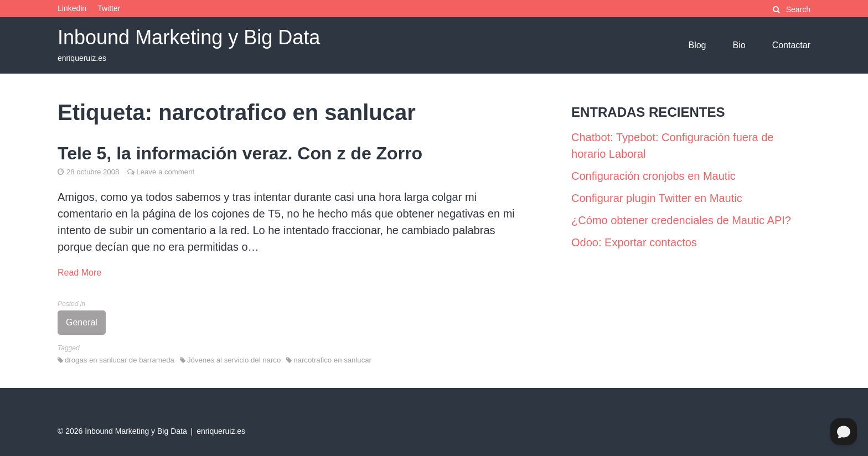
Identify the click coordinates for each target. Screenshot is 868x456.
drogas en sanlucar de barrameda (120, 360)
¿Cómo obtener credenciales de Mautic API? (681, 220)
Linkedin (72, 8)
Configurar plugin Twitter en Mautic (657, 198)
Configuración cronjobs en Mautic (653, 176)
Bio (739, 45)
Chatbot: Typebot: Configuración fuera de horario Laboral (672, 146)
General (82, 322)
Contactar (791, 45)
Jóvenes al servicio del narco (234, 360)
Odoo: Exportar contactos (634, 242)
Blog (697, 45)
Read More (79, 273)
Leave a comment (165, 172)
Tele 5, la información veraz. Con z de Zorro (240, 153)
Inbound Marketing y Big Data (189, 37)
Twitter (109, 8)
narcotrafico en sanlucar (332, 360)
